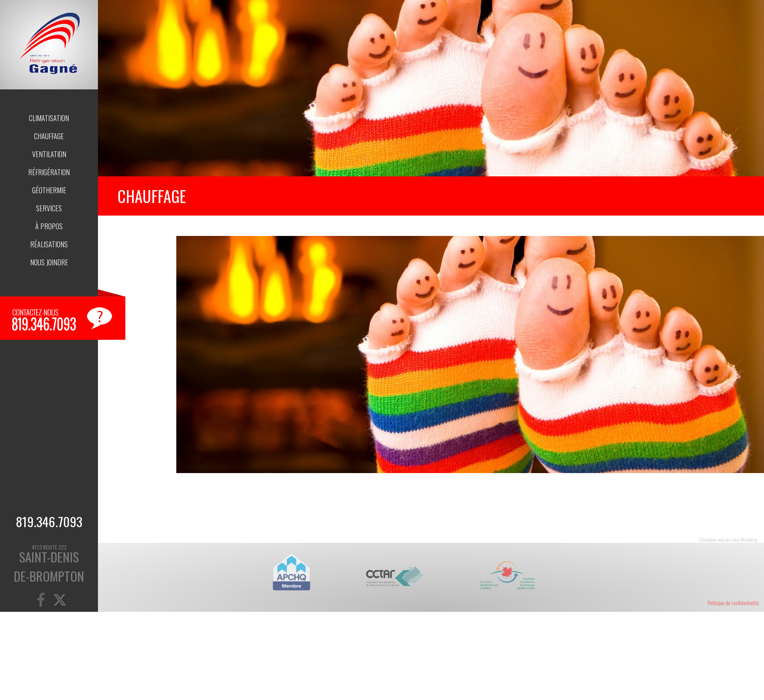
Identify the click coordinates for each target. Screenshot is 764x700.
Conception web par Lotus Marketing (728, 540)
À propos (49, 226)
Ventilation (49, 154)
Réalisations (49, 244)
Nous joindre (49, 262)
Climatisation (49, 118)
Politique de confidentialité (733, 603)
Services (49, 208)
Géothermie (49, 190)
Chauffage (49, 136)
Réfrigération (49, 172)
